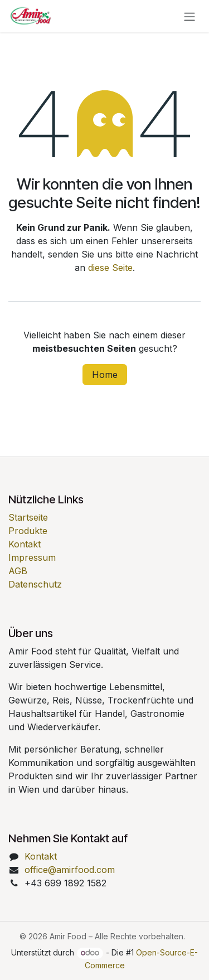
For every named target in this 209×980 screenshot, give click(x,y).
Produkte (28, 531)
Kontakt (25, 544)
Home (105, 375)
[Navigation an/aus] (189, 16)
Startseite (28, 517)
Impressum (32, 557)
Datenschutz (35, 584)
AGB (18, 571)
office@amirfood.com (70, 870)
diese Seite (110, 268)
